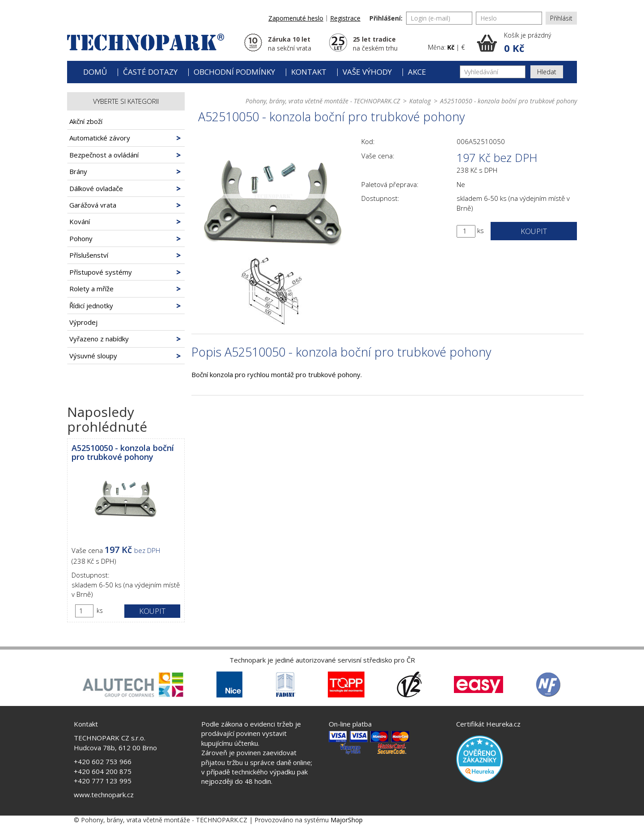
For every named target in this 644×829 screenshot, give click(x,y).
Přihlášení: (386, 18)
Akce (417, 72)
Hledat (547, 72)
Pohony (81, 238)
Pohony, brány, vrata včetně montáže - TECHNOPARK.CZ (323, 101)
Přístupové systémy (101, 272)
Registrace (345, 18)
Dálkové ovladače (96, 188)
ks (100, 610)
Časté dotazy (150, 72)
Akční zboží (86, 121)
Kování (80, 221)
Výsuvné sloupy (93, 356)
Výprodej (83, 322)
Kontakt (309, 72)
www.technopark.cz (104, 795)
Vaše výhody (367, 72)
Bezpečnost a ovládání (104, 155)
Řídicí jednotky (91, 306)
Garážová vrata (93, 205)
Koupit (152, 611)
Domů (95, 72)
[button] (527, 43)
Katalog (420, 101)
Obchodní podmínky (234, 72)
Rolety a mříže (91, 289)
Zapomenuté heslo (296, 18)
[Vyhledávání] (493, 72)
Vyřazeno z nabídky (99, 339)
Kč (451, 47)
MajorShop (347, 820)
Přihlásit (561, 18)
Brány (78, 171)
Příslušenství (89, 255)
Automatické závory (100, 138)
